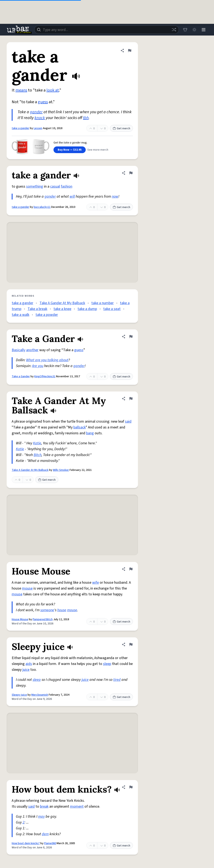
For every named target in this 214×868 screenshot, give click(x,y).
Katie (37, 443)
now (115, 196)
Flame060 (50, 843)
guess (43, 102)
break (44, 806)
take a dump (87, 309)
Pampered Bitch (43, 619)
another (32, 350)
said (128, 421)
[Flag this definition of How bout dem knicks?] (131, 787)
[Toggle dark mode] (194, 30)
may (41, 817)
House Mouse (20, 619)
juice (26, 670)
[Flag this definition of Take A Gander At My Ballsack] (131, 399)
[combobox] (107, 30)
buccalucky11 (42, 207)
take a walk (20, 315)
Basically (18, 350)
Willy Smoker (61, 470)
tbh (86, 118)
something (35, 186)
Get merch (121, 128)
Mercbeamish (40, 695)
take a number (103, 303)
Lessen (38, 128)
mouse (27, 588)
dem (45, 834)
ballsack (80, 427)
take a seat (112, 309)
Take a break (37, 309)
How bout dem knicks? (26, 843)
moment (77, 806)
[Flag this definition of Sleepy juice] (131, 644)
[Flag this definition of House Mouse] (131, 569)
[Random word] (174, 30)
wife (96, 583)
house (62, 610)
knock (40, 118)
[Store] (185, 30)
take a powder (47, 315)
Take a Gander (21, 376)
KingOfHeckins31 (45, 376)
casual (55, 186)
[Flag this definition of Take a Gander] (131, 337)
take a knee (62, 309)
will (72, 196)
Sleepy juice (19, 695)
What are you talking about (47, 360)
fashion (67, 186)
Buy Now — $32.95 (70, 150)
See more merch (98, 150)
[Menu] (204, 30)
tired (117, 680)
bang (90, 433)
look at (53, 90)
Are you (38, 366)
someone (47, 610)
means (21, 90)
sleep (107, 664)
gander (36, 112)
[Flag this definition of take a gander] (130, 51)
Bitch (38, 455)
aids (29, 664)
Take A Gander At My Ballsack (62, 303)
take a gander (20, 128)
